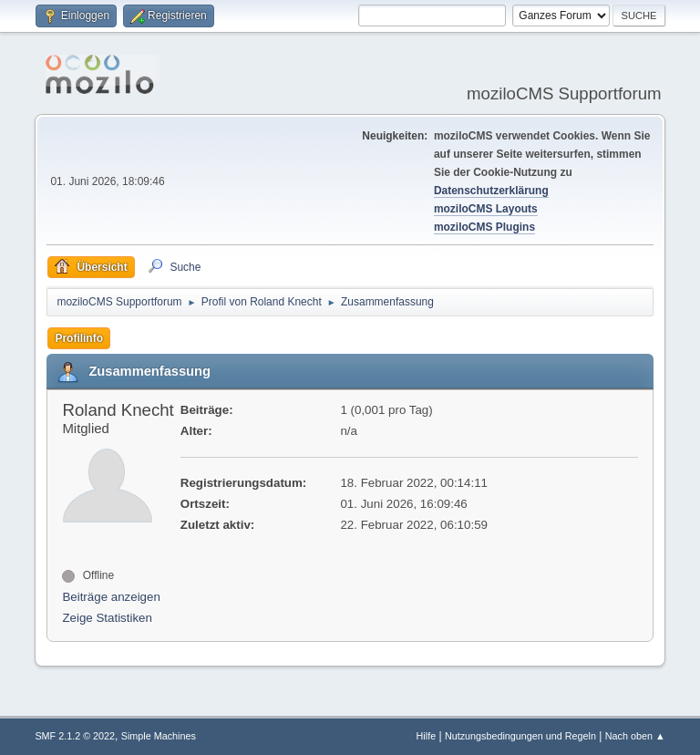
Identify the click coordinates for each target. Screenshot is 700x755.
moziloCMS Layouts (486, 209)
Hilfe (427, 736)
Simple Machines (159, 736)
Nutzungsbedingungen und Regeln (520, 736)
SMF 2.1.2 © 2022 (75, 736)
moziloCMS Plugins (484, 227)
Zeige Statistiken (107, 618)
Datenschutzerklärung (491, 191)
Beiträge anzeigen (111, 597)
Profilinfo (79, 338)
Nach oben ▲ (635, 736)
